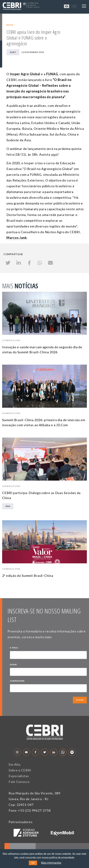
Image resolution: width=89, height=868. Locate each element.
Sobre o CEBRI (20, 770)
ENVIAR (80, 700)
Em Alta (15, 764)
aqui (54, 154)
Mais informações (51, 863)
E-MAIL (15, 648)
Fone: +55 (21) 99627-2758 (30, 810)
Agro (13, 52)
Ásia (8, 506)
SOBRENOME (17, 681)
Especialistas (19, 776)
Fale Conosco (19, 782)
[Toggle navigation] (84, 6)
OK (33, 863)
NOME (14, 665)
